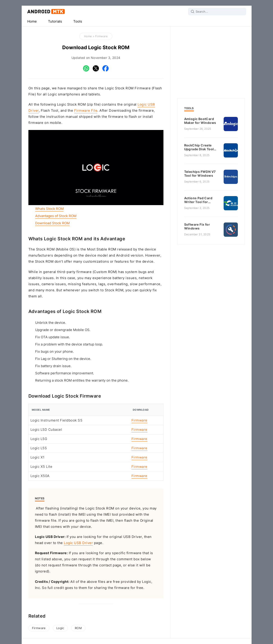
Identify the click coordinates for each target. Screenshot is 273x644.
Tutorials (55, 21)
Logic (60, 628)
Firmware (101, 36)
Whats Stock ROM (49, 209)
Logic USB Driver (78, 543)
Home (32, 21)
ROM (78, 628)
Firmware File (86, 111)
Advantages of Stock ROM (56, 216)
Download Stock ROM (52, 223)
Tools (78, 21)
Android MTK (46, 12)
